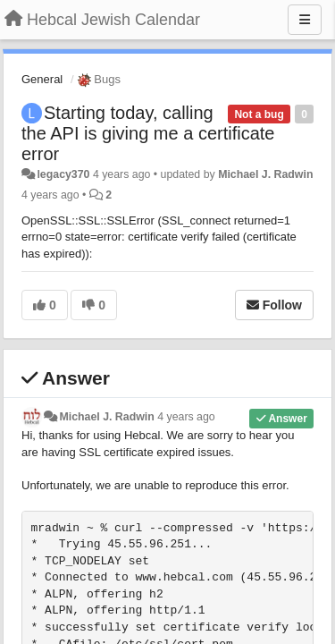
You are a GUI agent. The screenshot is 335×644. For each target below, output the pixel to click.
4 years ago (186, 417)
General (42, 79)
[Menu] (305, 20)
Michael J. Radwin (265, 174)
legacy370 (63, 174)
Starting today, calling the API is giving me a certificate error (148, 133)
